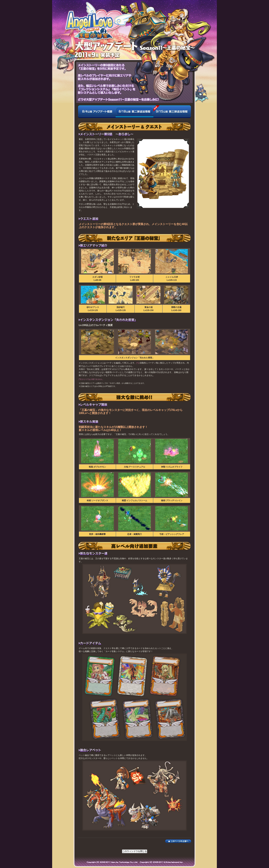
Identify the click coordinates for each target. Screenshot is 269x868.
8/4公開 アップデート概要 (97, 114)
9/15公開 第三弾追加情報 (172, 114)
